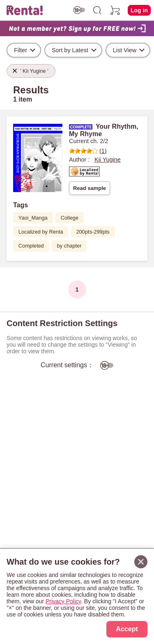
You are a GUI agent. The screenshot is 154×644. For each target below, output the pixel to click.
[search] (97, 10)
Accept (127, 629)
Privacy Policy (63, 601)
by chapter (69, 246)
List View (125, 50)
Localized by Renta (41, 232)
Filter (21, 50)
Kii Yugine (108, 160)
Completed (31, 246)
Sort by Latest (70, 50)
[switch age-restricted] (79, 10)
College (70, 218)
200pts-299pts (93, 232)
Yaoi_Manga (33, 218)
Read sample (90, 188)
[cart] (115, 10)
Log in (139, 10)
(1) (88, 151)
